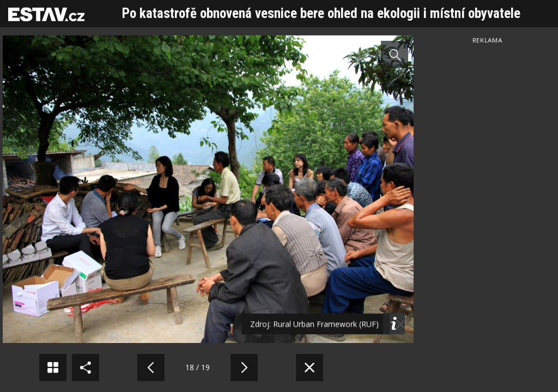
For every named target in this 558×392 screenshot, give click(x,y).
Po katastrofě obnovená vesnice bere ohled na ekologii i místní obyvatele (321, 13)
